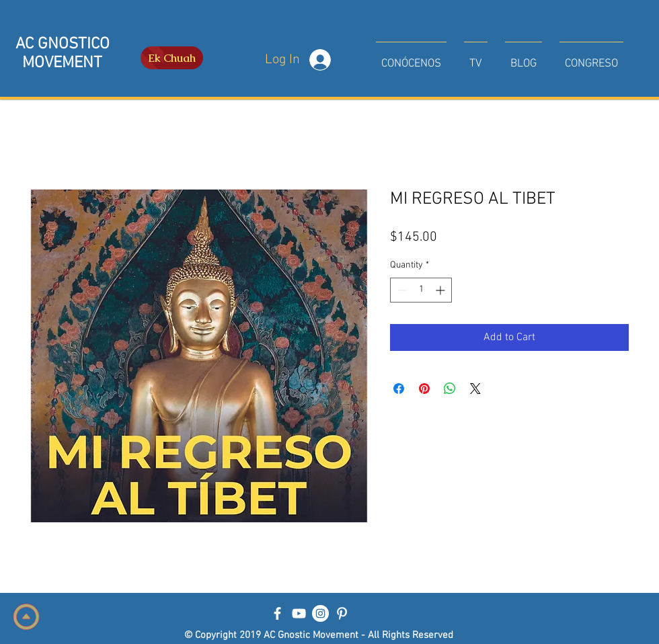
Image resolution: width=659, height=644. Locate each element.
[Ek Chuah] (172, 58)
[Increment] (441, 290)
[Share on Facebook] (399, 389)
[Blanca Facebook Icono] (277, 613)
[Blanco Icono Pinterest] (342, 613)
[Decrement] (400, 290)
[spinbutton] (421, 290)
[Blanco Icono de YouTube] (299, 613)
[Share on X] (475, 389)
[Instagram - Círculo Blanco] (320, 613)
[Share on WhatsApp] (450, 389)
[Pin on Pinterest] (424, 389)
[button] (411, 58)
